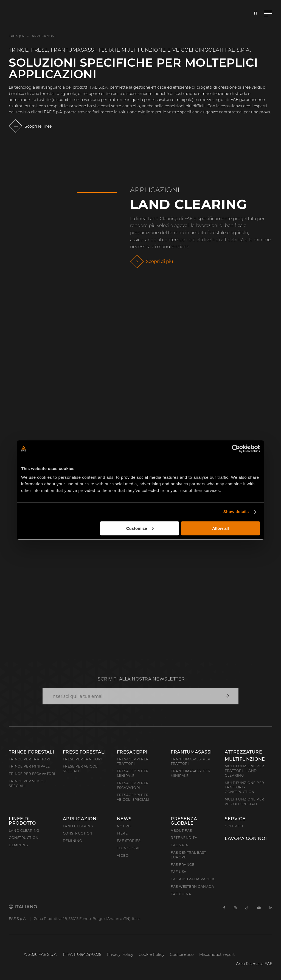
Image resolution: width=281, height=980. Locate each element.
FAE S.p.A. (17, 36)
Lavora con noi (246, 839)
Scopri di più (160, 261)
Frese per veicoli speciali (81, 769)
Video (123, 856)
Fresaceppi (132, 752)
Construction (24, 838)
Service (235, 819)
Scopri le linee (38, 126)
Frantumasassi (191, 752)
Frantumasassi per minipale (191, 773)
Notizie (124, 826)
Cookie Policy (151, 954)
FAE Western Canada (192, 887)
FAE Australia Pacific (193, 879)
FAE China (181, 894)
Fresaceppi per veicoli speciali (133, 797)
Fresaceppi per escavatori (133, 785)
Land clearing (24, 831)
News (124, 819)
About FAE (181, 831)
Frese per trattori (82, 759)
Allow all (220, 528)
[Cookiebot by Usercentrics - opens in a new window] (236, 449)
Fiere (122, 833)
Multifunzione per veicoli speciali (245, 802)
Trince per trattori (29, 759)
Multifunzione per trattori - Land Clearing (245, 771)
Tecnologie (129, 848)
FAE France (182, 865)
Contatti (234, 826)
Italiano (23, 907)
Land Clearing (189, 204)
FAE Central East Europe (188, 855)
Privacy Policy (120, 954)
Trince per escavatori (32, 774)
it (256, 13)
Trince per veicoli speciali (28, 783)
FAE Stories (129, 841)
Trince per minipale (29, 766)
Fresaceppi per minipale (133, 773)
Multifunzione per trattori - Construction (245, 787)
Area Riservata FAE (254, 964)
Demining (18, 845)
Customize (140, 528)
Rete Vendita (184, 838)
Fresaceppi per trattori (133, 761)
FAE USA (179, 872)
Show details (236, 512)
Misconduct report (217, 954)
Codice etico (182, 954)
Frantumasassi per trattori (191, 761)
